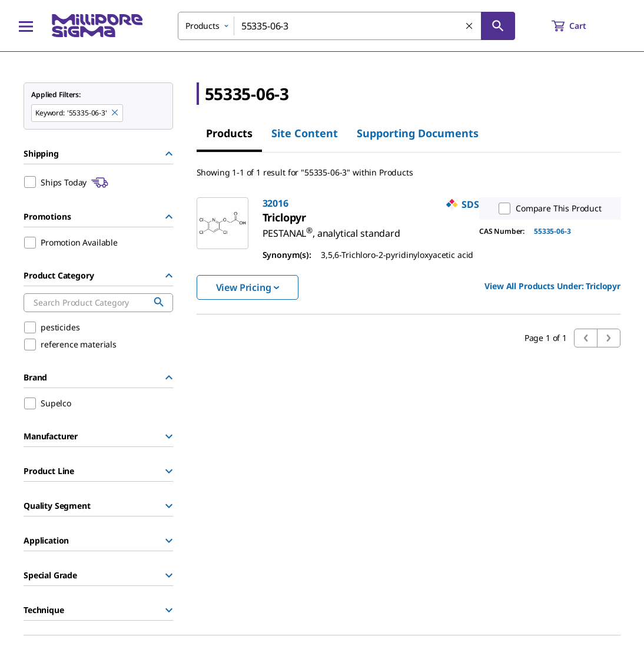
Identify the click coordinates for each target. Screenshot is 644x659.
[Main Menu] (26, 26)
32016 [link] (275, 203)
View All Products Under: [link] (552, 286)
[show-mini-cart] (580, 26)
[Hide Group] (169, 154)
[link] (331, 229)
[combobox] (346, 26)
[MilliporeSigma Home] (97, 26)
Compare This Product (547, 208)
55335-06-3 (552, 231)
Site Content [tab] (305, 133)
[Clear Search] (470, 27)
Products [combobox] (203, 26)
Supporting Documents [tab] (418, 133)
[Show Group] (169, 436)
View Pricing (248, 287)
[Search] (498, 26)
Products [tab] (229, 133)
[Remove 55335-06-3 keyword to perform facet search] (115, 113)
